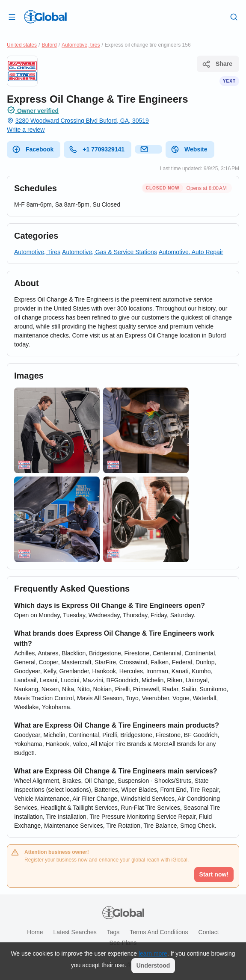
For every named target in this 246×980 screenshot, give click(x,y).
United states (22, 45)
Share (217, 64)
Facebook (33, 149)
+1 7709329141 (97, 149)
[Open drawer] (12, 17)
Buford (49, 45)
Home (35, 932)
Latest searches (75, 932)
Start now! (214, 874)
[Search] (234, 17)
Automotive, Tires (37, 252)
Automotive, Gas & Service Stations (110, 252)
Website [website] (189, 149)
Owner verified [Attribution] (33, 110)
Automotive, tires (81, 45)
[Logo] (45, 17)
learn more (153, 953)
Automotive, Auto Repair (191, 252)
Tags (113, 932)
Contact (209, 932)
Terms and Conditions (159, 932)
